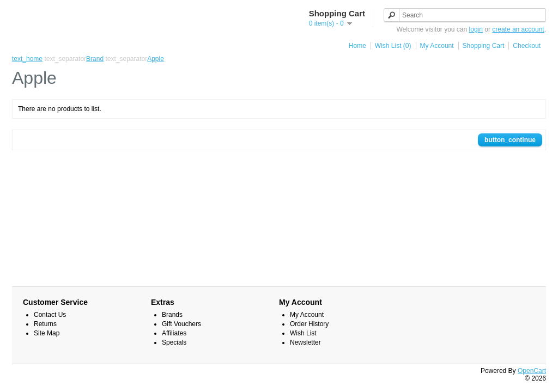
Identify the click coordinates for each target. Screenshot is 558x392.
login (476, 29)
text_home (27, 59)
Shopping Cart (484, 46)
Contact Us (50, 315)
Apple (156, 59)
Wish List (303, 333)
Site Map (47, 333)
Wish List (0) (393, 46)
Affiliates (174, 333)
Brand (95, 59)
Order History (309, 324)
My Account (437, 46)
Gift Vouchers (181, 324)
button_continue (510, 140)
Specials (174, 342)
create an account (518, 29)
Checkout (527, 46)
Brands (172, 315)
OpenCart (532, 371)
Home (357, 46)
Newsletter (305, 342)
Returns (45, 324)
